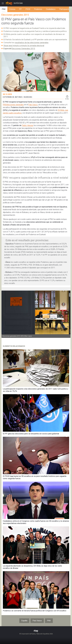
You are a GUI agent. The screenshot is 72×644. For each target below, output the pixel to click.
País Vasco (33, 105)
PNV (5, 105)
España (24, 621)
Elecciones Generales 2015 (23, 49)
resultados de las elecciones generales (32, 43)
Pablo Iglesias (28, 125)
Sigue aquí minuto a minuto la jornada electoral (24, 46)
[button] (67, 313)
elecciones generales (15, 105)
